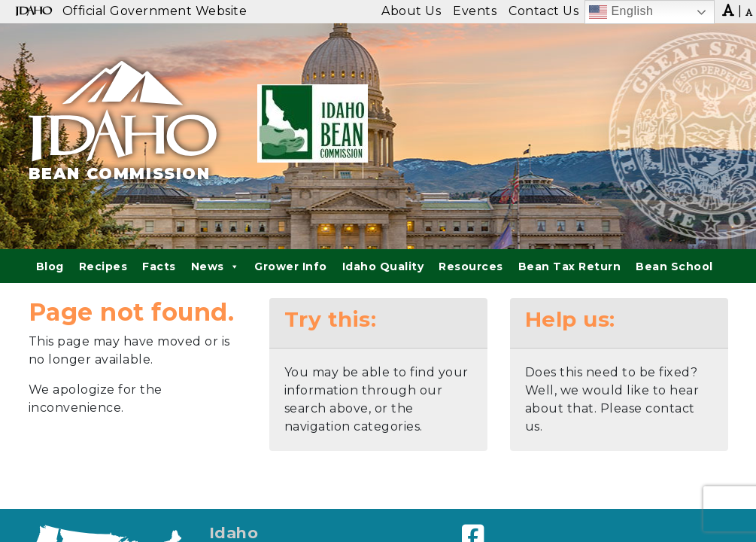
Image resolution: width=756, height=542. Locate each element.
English (621, 12)
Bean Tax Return (570, 266)
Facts (159, 266)
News (216, 266)
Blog (50, 266)
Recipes (103, 266)
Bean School (674, 266)
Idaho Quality (383, 266)
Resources (471, 266)
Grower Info (291, 266)
